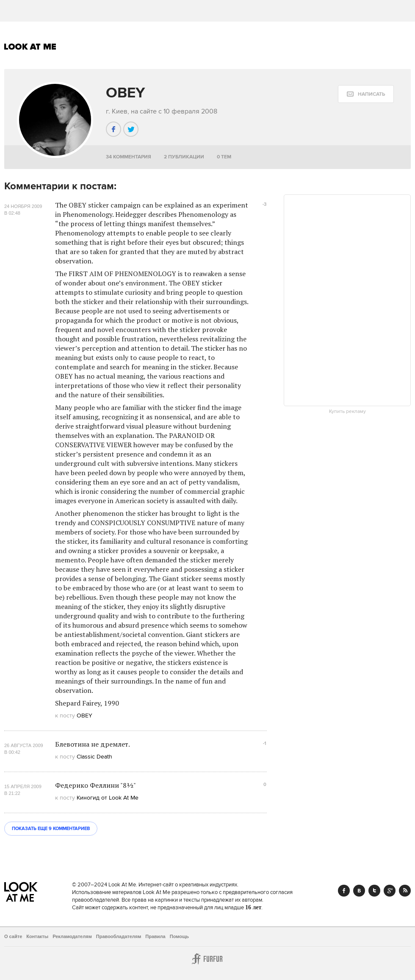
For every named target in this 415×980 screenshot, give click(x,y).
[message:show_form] (366, 94)
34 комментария (129, 157)
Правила (155, 936)
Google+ (390, 891)
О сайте (13, 936)
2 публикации (184, 157)
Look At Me (30, 47)
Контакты (37, 936)
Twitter (374, 891)
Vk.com (359, 891)
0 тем (224, 157)
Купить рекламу (347, 412)
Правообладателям (119, 936)
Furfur (207, 959)
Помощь (179, 936)
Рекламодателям (72, 936)
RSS (405, 891)
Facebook (344, 891)
